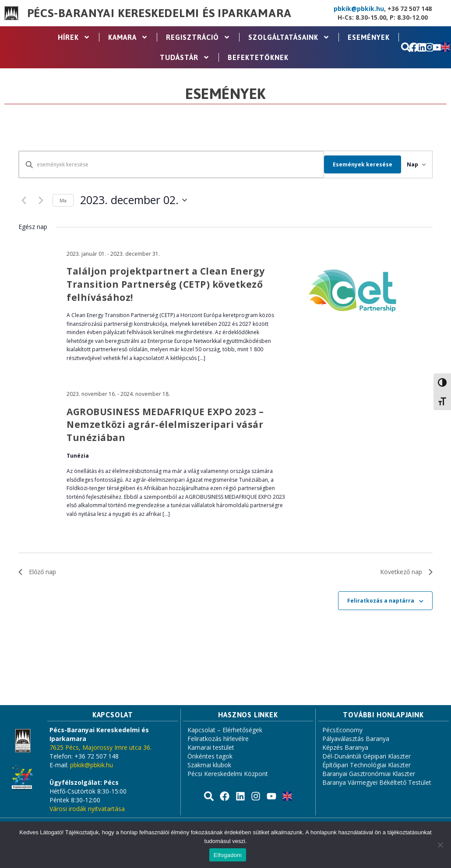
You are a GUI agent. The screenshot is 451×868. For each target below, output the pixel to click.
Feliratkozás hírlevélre (218, 739)
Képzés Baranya (345, 747)
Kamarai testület (211, 747)
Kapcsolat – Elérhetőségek (225, 730)
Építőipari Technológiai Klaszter (366, 765)
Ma (63, 200)
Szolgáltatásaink (289, 37)
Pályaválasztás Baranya (356, 739)
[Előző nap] (24, 200)
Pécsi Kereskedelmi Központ (228, 774)
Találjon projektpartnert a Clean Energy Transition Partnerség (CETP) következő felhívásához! (166, 284)
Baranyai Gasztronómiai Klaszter (369, 774)
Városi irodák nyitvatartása (87, 809)
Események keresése (353, 164)
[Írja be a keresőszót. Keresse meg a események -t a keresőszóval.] (167, 164)
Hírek (74, 37)
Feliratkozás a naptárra (381, 601)
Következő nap (406, 572)
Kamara (128, 37)
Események (369, 37)
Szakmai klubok (209, 765)
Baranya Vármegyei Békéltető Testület (377, 782)
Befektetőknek (258, 57)
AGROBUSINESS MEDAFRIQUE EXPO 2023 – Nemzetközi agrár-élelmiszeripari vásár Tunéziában (165, 425)
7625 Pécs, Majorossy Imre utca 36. (100, 747)
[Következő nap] (41, 200)
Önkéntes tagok (210, 756)
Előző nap (37, 572)
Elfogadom (228, 855)
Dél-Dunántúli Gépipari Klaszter (366, 756)
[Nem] (440, 845)
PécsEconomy (342, 730)
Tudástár (185, 57)
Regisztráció (198, 37)
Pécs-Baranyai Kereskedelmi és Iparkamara (159, 13)
